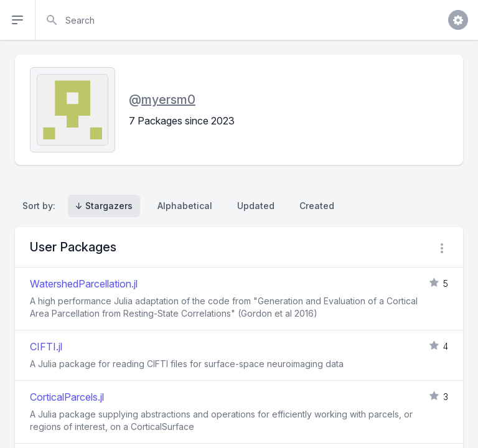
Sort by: (41, 206)
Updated (256, 206)
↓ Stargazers (104, 206)
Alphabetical (185, 206)
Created (317, 206)
